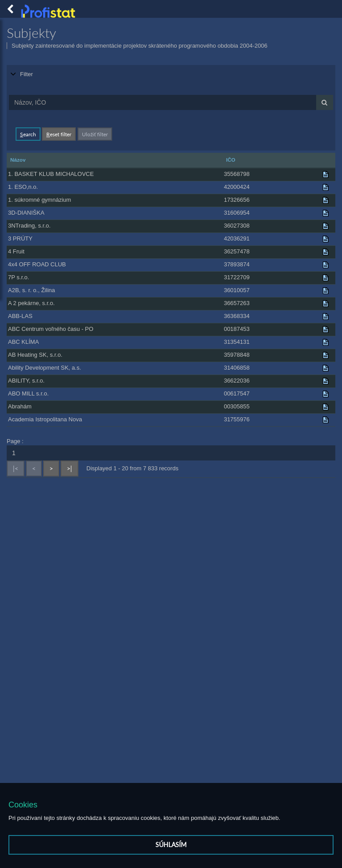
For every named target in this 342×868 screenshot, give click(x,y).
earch (28, 133)
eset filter (59, 133)
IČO (231, 159)
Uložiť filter (95, 133)
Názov (18, 159)
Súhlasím (171, 845)
